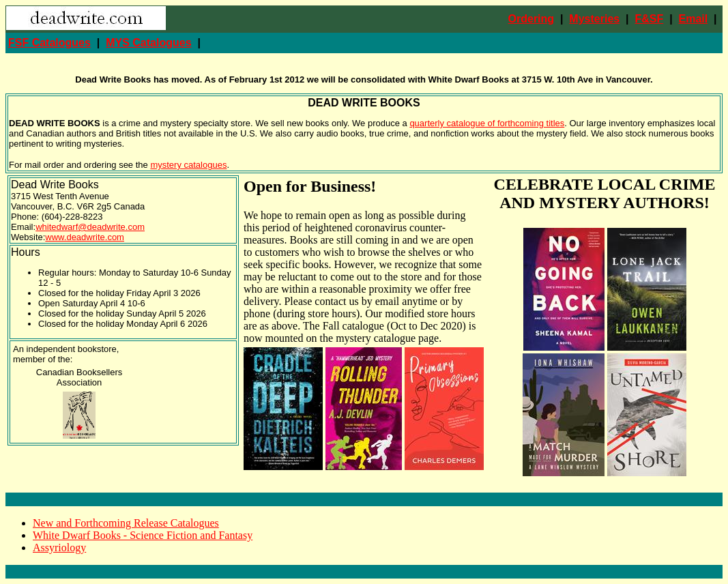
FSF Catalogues (49, 43)
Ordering (532, 19)
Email (694, 19)
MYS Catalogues (148, 43)
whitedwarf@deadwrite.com (90, 227)
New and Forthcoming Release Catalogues (126, 523)
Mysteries (594, 19)
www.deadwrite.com (85, 237)
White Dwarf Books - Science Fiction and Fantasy (143, 535)
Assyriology (59, 547)
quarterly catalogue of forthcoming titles (487, 123)
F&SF (649, 19)
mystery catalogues (188, 165)
